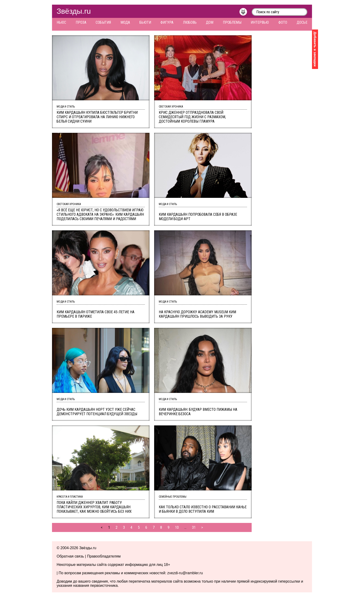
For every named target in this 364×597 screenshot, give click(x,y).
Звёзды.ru (74, 11)
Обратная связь (70, 556)
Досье (302, 22)
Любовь (190, 22)
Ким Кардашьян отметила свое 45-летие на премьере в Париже (96, 314)
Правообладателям (104, 556)
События (103, 22)
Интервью (260, 22)
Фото (283, 22)
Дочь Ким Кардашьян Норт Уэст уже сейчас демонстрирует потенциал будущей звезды (97, 412)
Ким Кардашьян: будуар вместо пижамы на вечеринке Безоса (198, 412)
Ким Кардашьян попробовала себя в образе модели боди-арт (198, 217)
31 (194, 527)
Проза (81, 22)
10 (177, 527)
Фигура (167, 22)
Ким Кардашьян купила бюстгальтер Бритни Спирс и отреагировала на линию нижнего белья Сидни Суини (97, 117)
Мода (125, 22)
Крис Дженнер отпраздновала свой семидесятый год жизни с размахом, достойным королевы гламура (192, 117)
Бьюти (145, 22)
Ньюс (61, 22)
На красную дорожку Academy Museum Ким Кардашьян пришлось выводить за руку (197, 314)
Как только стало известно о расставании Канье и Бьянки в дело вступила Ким (203, 509)
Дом (210, 22)
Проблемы (232, 22)
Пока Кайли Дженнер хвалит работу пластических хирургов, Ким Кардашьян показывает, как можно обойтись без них (94, 507)
